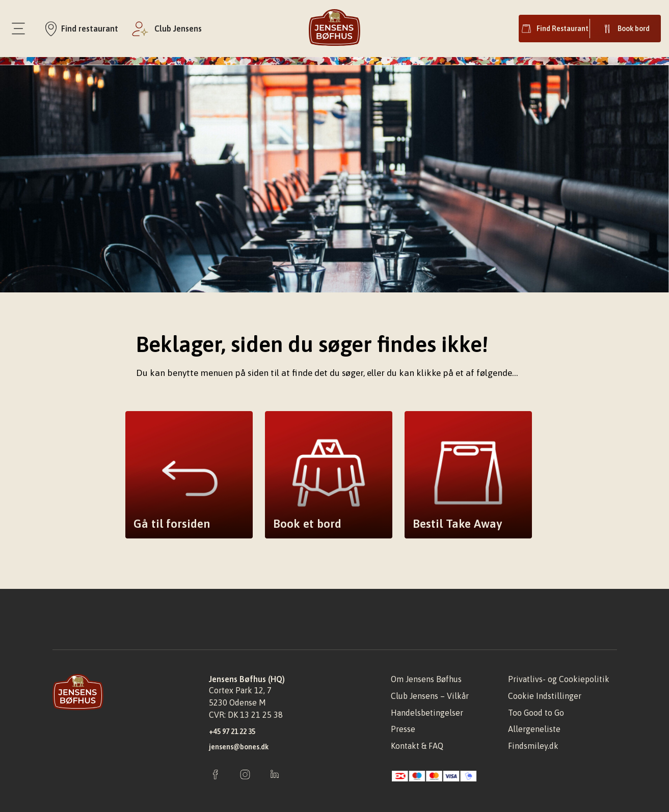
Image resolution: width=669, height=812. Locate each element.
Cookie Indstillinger (545, 696)
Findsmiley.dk (533, 746)
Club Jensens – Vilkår (430, 696)
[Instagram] (245, 775)
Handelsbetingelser (427, 713)
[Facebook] (216, 775)
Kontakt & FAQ (417, 746)
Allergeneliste (534, 729)
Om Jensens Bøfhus (426, 679)
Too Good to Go (536, 713)
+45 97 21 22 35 (232, 732)
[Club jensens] (166, 29)
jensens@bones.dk (239, 747)
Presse (403, 729)
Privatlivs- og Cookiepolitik (559, 679)
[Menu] (18, 29)
